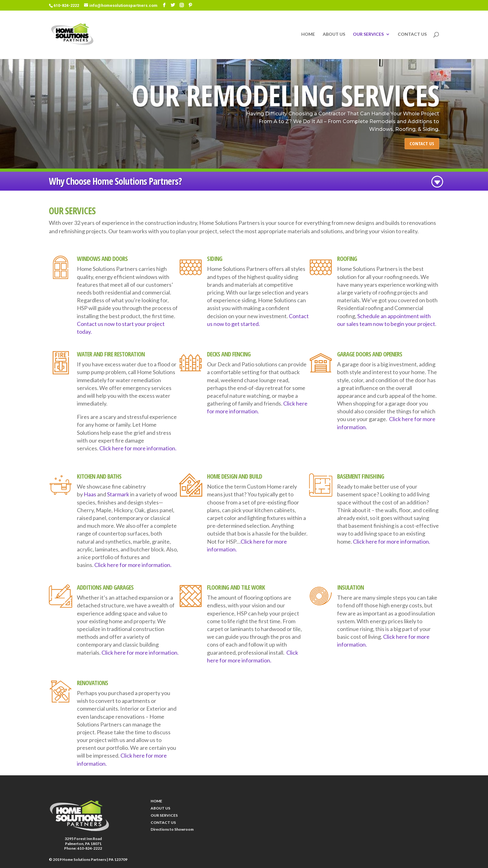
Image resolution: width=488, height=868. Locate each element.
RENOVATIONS (92, 683)
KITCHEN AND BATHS (99, 476)
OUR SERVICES (368, 34)
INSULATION (350, 587)
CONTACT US (412, 34)
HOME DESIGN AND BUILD (235, 476)
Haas (90, 494)
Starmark (118, 494)
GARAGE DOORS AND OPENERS (370, 354)
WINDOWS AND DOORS (102, 259)
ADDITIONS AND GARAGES (105, 587)
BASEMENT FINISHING (361, 476)
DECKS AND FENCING (229, 354)
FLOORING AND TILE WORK (236, 587)
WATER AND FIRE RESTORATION (111, 354)
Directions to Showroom (172, 829)
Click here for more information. (138, 448)
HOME (308, 34)
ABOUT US (334, 34)
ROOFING (347, 259)
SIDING (215, 259)
